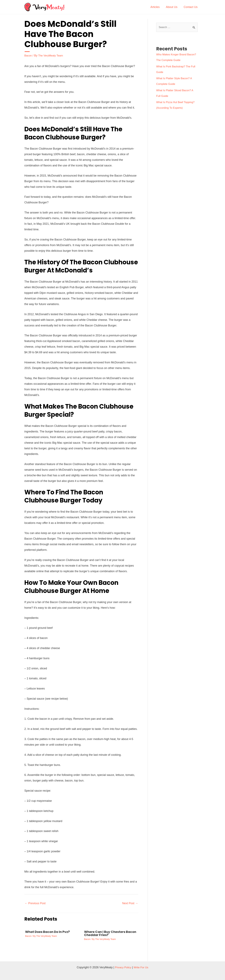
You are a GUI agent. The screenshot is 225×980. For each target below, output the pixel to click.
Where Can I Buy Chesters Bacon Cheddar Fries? (110, 933)
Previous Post (35, 903)
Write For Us (142, 967)
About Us (173, 7)
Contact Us (191, 7)
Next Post (130, 903)
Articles (157, 7)
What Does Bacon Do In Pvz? (47, 932)
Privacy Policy (123, 967)
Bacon (28, 56)
